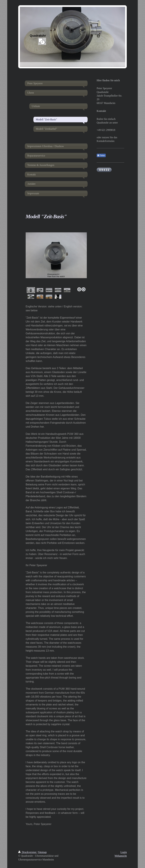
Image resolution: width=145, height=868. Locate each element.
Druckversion (28, 852)
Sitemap (42, 852)
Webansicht (121, 856)
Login (124, 852)
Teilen (101, 156)
